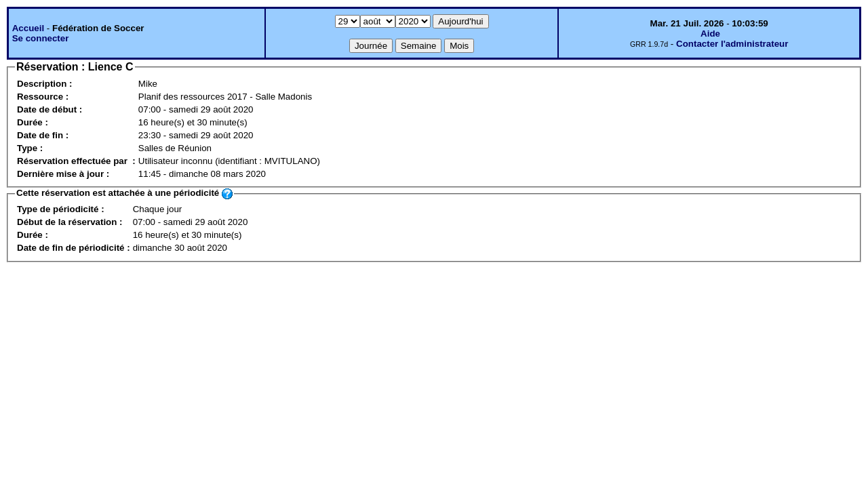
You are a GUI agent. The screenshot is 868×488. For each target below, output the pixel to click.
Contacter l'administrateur (732, 44)
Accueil (28, 28)
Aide (710, 34)
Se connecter (41, 38)
